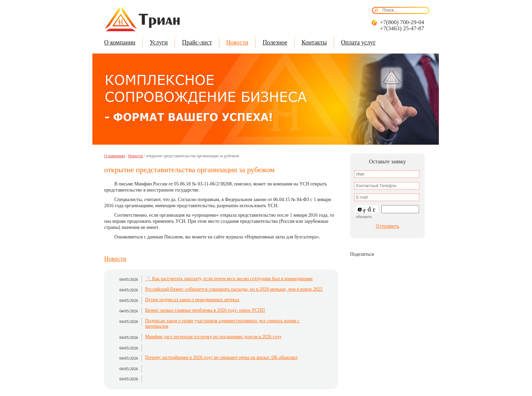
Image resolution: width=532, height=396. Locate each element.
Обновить (364, 217)
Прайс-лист (197, 42)
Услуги (159, 42)
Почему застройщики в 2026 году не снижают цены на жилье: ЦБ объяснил (221, 357)
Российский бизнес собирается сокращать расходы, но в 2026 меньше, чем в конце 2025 (234, 289)
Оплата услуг (358, 42)
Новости (237, 42)
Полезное (275, 42)
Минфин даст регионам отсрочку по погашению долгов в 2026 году (213, 337)
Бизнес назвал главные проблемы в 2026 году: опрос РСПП (205, 310)
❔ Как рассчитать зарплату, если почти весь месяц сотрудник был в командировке (229, 279)
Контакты (314, 42)
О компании (120, 42)
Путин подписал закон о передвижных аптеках (192, 300)
